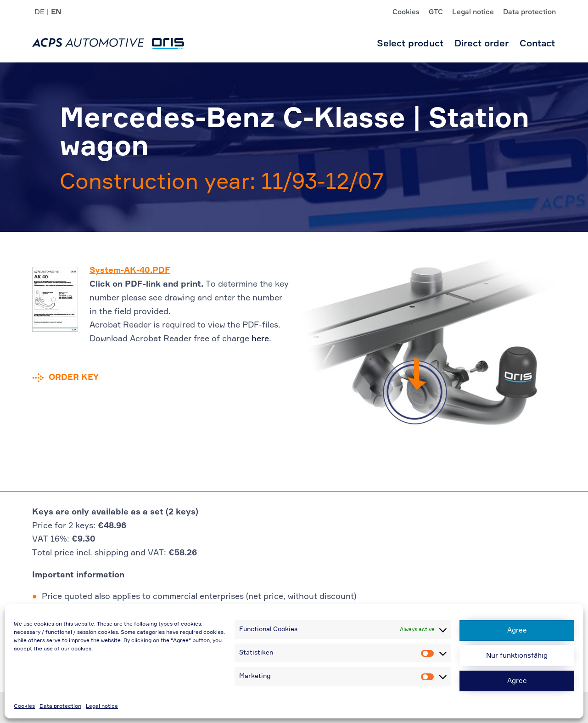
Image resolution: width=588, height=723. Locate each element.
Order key (74, 378)
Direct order (482, 44)
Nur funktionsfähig (517, 656)
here (260, 339)
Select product (410, 44)
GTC (436, 12)
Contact (537, 44)
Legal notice (102, 706)
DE (39, 12)
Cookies (24, 706)
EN (56, 12)
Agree (517, 630)
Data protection (60, 706)
